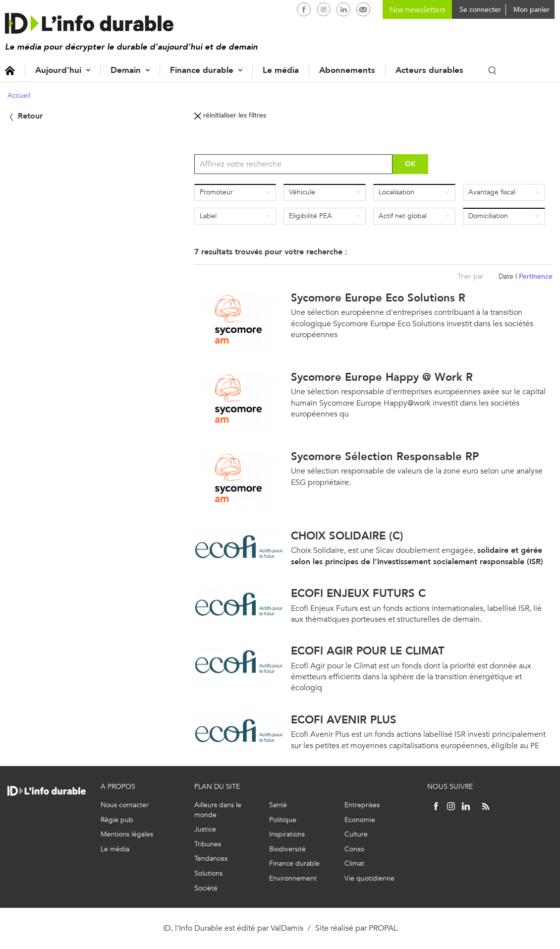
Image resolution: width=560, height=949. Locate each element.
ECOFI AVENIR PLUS (344, 720)
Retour (25, 116)
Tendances (211, 859)
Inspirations (287, 834)
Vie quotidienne (369, 878)
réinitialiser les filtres (230, 115)
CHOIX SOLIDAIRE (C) (347, 536)
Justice (205, 829)
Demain (126, 70)
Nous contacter (125, 805)
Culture (356, 834)
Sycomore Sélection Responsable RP (385, 456)
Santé (278, 805)
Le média (281, 70)
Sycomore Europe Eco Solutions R (378, 298)
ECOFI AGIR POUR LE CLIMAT (368, 651)
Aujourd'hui (58, 70)
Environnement (293, 878)
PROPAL (383, 928)
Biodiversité (287, 849)
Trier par (471, 276)
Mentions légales (127, 834)
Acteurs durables (429, 70)
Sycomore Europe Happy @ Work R (382, 377)
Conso (354, 849)
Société (206, 888)
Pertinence (536, 276)
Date (506, 276)
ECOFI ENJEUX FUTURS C (358, 593)
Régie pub (117, 820)
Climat (354, 863)
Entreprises (362, 805)
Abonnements (347, 70)
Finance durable (202, 70)
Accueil (10, 70)
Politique (283, 820)
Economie (360, 820)
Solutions (208, 873)
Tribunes (208, 844)
